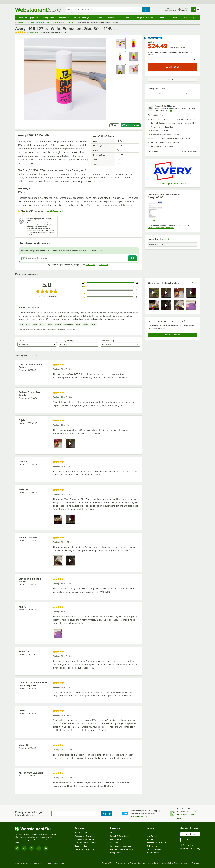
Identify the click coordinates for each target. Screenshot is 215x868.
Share (114, 125)
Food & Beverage (82, 18)
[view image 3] (179, 293)
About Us (151, 833)
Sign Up (107, 814)
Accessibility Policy (151, 863)
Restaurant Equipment (28, 18)
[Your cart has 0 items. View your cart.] (196, 10)
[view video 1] (154, 293)
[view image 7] (179, 305)
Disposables (112, 18)
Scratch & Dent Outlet (119, 836)
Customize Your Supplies (85, 843)
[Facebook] (32, 848)
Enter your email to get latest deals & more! (29, 814)
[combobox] (104, 10)
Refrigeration (48, 18)
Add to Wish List (172, 80)
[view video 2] (166, 293)
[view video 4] (191, 293)
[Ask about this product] (79, 258)
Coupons (114, 843)
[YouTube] (24, 848)
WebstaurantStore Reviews (121, 849)
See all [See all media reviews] (195, 283)
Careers (151, 839)
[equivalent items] (169, 239)
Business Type (190, 18)
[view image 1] (58, 443)
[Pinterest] (46, 848)
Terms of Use (90, 265)
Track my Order (190, 840)
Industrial (175, 18)
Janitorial (162, 18)
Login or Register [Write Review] (173, 335)
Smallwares (64, 18)
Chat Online (187, 845)
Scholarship (152, 846)
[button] (120, 43)
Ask (133, 258)
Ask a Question (131, 125)
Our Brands (152, 836)
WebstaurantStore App (84, 839)
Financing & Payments (157, 843)
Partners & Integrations (84, 849)
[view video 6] (166, 305)
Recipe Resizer (81, 846)
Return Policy (153, 853)
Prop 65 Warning (53, 211)
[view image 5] (154, 305)
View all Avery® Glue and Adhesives (173, 184)
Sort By (20, 341)
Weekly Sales (116, 839)
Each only (152, 42)
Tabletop (98, 18)
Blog (112, 833)
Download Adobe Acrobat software (161, 228)
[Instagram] (17, 848)
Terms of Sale (108, 863)
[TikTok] (39, 848)
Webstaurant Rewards (84, 836)
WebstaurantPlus (82, 833)
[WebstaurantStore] (38, 829)
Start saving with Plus (139, 816)
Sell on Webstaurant (156, 849)
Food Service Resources (121, 846)
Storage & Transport (144, 18)
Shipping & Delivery (190, 849)
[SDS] (155, 211)
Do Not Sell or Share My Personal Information (181, 863)
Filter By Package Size (69, 341)
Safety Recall (116, 853)
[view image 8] (191, 305)
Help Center (190, 834)
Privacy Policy (104, 265)
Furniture (127, 18)
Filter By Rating (107, 341)
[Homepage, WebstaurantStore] (38, 10)
